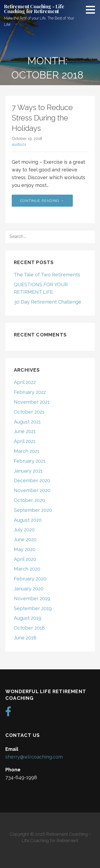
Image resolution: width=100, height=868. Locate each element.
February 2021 (30, 461)
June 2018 (25, 638)
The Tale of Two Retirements (47, 275)
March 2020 (27, 569)
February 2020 (30, 579)
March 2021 (27, 451)
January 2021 (28, 471)
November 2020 (32, 490)
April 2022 (25, 382)
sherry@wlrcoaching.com (34, 757)
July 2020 (24, 530)
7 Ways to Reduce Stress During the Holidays (42, 118)
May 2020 (25, 549)
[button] (92, 10)
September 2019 (33, 608)
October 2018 (29, 628)
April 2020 (25, 559)
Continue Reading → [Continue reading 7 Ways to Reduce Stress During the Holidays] (42, 201)
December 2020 (32, 480)
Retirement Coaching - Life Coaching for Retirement (34, 9)
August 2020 (28, 520)
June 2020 (25, 539)
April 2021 (25, 441)
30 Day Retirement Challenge (48, 302)
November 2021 (32, 402)
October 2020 (29, 500)
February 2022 (30, 392)
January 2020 (29, 589)
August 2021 (27, 422)
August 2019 (28, 618)
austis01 (19, 144)
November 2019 (32, 598)
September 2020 (33, 510)
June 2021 (25, 431)
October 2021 (29, 412)
